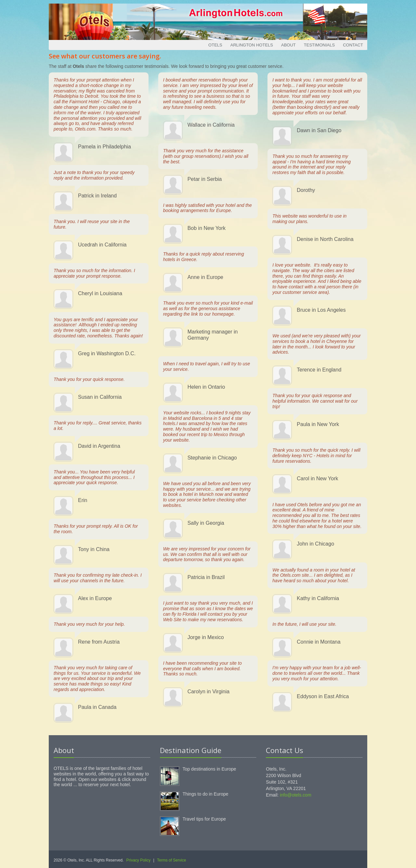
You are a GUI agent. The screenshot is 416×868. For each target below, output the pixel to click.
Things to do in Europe (206, 794)
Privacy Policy (139, 860)
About (288, 45)
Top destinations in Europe (209, 769)
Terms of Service (171, 860)
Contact (353, 45)
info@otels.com (296, 795)
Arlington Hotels (252, 45)
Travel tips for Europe (204, 819)
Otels (215, 45)
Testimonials (319, 45)
